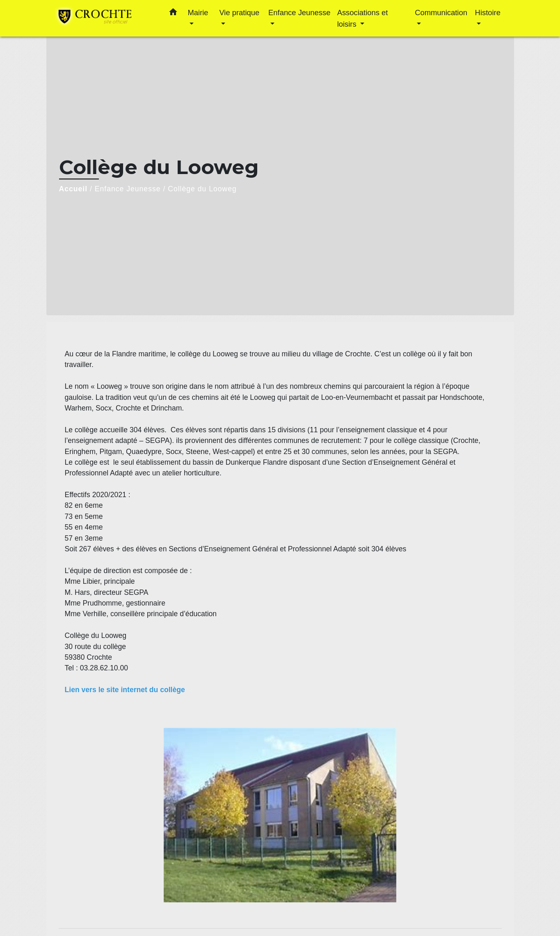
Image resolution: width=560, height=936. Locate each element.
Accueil (73, 189)
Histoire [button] (488, 13)
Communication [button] (441, 13)
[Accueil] (104, 18)
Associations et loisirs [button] (363, 18)
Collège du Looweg (202, 189)
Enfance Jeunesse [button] (299, 13)
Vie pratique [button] (239, 13)
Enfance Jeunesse (128, 189)
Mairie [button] (198, 13)
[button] (173, 14)
